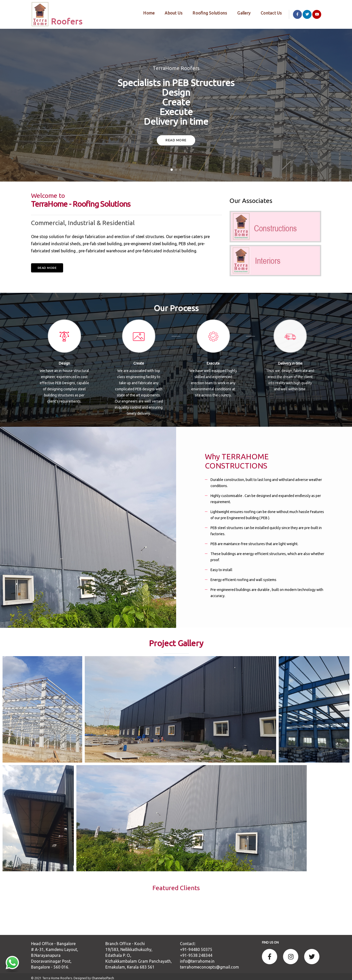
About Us (170, 13)
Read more (47, 265)
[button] (172, 166)
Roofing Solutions (206, 13)
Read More (176, 137)
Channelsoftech (103, 975)
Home (145, 13)
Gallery (240, 13)
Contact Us (267, 13)
